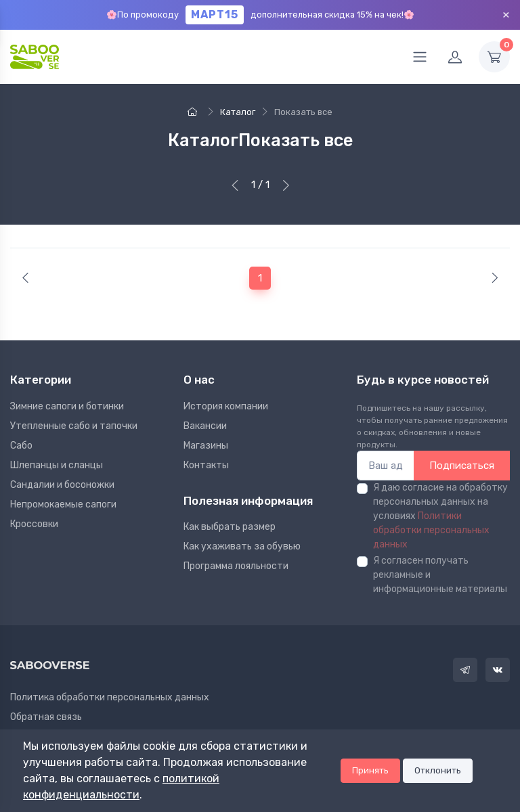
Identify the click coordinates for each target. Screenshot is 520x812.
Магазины (206, 446)
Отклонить (438, 770)
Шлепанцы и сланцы (57, 465)
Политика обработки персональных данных (110, 697)
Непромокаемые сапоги (63, 504)
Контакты (206, 465)
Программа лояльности (236, 566)
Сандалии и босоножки (62, 485)
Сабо (21, 446)
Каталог (238, 112)
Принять (370, 770)
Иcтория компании (226, 406)
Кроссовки (34, 524)
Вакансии (205, 426)
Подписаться (462, 466)
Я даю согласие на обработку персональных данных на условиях (440, 516)
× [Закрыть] (506, 15)
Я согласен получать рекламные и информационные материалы (440, 575)
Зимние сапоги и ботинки (67, 406)
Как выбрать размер (230, 527)
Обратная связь (46, 717)
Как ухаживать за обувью (242, 546)
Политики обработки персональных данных (431, 530)
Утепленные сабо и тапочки (74, 426)
